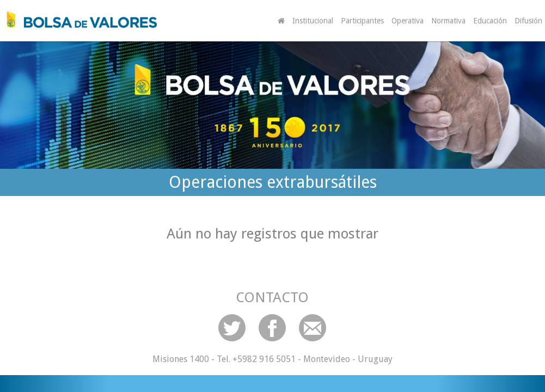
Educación (490, 21)
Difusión (528, 21)
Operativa (408, 21)
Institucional (313, 21)
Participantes (362, 21)
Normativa (448, 21)
